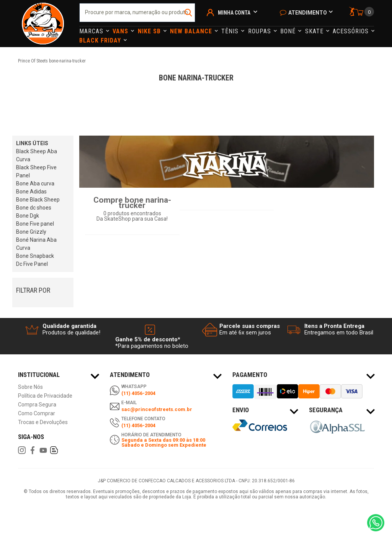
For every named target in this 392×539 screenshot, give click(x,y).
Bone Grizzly (31, 232)
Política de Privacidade (45, 396)
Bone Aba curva (35, 183)
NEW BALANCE (192, 31)
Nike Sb (150, 31)
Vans (121, 31)
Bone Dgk (28, 216)
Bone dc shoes (34, 208)
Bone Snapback (35, 256)
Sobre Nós (30, 387)
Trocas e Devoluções (43, 422)
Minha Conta (234, 13)
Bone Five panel (35, 224)
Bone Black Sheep (38, 200)
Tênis (231, 31)
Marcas (92, 31)
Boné (289, 31)
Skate (315, 31)
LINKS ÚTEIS (32, 143)
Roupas (261, 31)
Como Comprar (37, 414)
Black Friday (101, 40)
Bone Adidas (31, 192)
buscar (189, 13)
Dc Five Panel (32, 264)
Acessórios (352, 31)
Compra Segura (37, 405)
